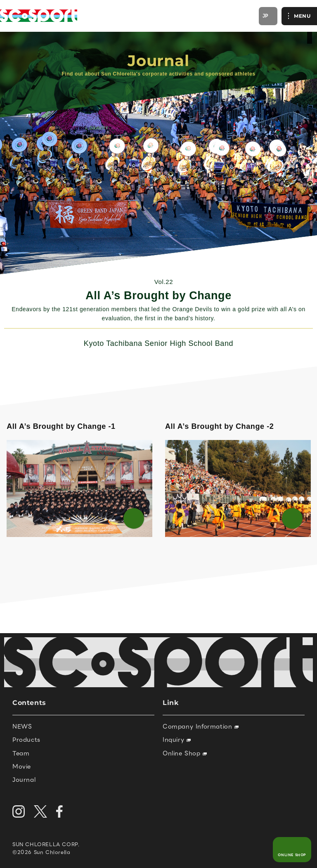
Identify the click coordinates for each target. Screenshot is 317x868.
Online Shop (185, 753)
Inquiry (177, 740)
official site (310, 38)
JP (266, 16)
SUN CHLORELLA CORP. (46, 844)
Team (21, 753)
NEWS (22, 726)
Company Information (201, 726)
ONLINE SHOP (292, 855)
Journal (24, 780)
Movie (22, 766)
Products (26, 740)
